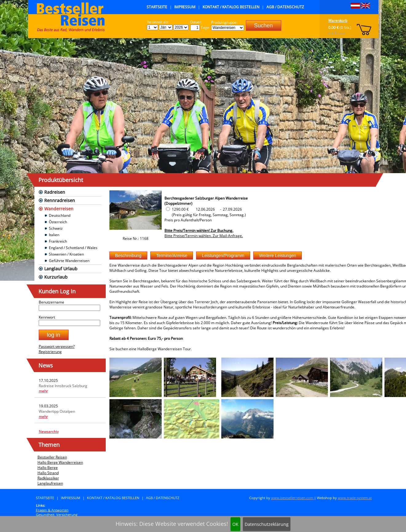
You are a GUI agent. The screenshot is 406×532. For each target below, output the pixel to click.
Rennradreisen (60, 200)
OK (235, 524)
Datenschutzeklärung (267, 524)
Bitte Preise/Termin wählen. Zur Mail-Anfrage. (204, 236)
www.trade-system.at (355, 498)
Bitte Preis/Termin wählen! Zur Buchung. (199, 230)
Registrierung (50, 352)
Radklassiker (48, 478)
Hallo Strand (48, 473)
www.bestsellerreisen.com (293, 498)
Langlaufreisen (50, 483)
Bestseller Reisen (52, 457)
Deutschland (60, 215)
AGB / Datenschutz (285, 7)
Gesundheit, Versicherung (57, 515)
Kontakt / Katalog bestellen (231, 7)
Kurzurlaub (56, 277)
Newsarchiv (49, 432)
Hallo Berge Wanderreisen (60, 462)
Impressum (185, 7)
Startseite (157, 7)
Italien (54, 235)
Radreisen (55, 192)
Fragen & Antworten (52, 510)
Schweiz (56, 228)
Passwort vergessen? (57, 346)
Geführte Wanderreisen (69, 261)
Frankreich (58, 241)
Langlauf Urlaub (61, 269)
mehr (43, 391)
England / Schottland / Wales (73, 248)
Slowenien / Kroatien (66, 254)
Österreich (58, 222)
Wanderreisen (59, 209)
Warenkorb (338, 20)
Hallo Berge (48, 468)
